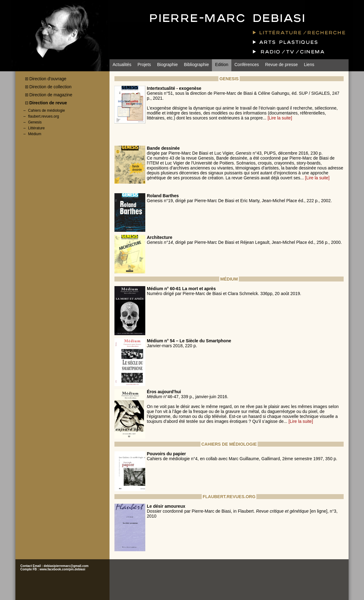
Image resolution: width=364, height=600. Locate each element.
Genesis (35, 122)
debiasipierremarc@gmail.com (66, 566)
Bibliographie (196, 65)
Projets (144, 65)
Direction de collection (50, 87)
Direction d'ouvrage (48, 79)
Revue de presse (281, 65)
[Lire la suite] (280, 118)
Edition (222, 65)
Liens (309, 65)
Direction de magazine (51, 95)
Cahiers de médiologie (46, 110)
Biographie (167, 65)
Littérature (36, 128)
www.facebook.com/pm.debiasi (62, 569)
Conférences (247, 65)
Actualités (122, 65)
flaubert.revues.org (43, 116)
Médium (35, 134)
